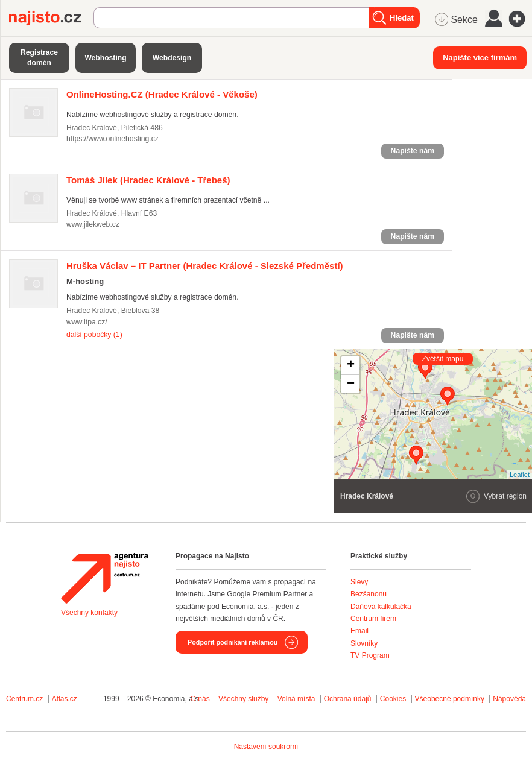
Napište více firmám (480, 58)
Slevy (359, 582)
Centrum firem (373, 619)
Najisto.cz (51, 18)
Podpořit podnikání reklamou (233, 642)
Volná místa (296, 699)
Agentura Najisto (104, 578)
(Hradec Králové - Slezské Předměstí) (205, 266)
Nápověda (509, 699)
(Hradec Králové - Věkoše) (162, 94)
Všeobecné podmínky (450, 699)
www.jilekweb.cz (93, 224)
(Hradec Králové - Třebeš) (148, 180)
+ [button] (351, 365)
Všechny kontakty (89, 613)
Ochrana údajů (348, 699)
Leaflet (520, 475)
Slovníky (364, 643)
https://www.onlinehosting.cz (112, 139)
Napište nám (413, 151)
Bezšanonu (369, 594)
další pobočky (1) (94, 335)
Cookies (393, 699)
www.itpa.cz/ (87, 322)
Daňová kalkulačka (381, 607)
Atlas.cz (65, 699)
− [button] (351, 384)
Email (359, 631)
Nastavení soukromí (266, 747)
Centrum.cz (24, 699)
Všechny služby (245, 699)
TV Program (370, 655)
